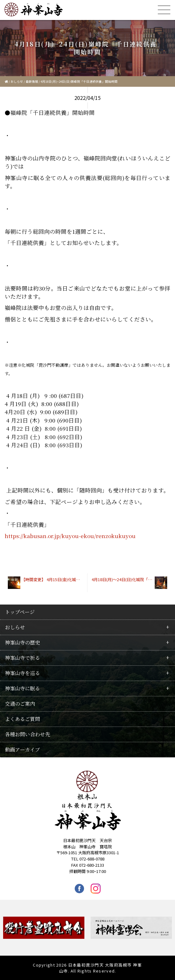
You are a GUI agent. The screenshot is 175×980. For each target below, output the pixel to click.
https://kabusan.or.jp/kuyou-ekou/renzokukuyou (70, 536)
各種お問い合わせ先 (27, 734)
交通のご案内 (20, 704)
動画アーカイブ (22, 750)
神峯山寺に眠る (22, 688)
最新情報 (32, 81)
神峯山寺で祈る (22, 658)
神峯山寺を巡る (22, 673)
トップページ (20, 612)
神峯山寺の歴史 (22, 642)
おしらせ (17, 81)
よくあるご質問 (22, 719)
